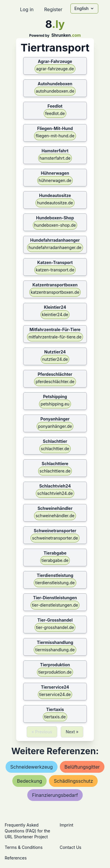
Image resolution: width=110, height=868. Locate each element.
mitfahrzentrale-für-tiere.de (55, 337)
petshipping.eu (55, 404)
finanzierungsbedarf (55, 795)
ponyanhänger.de (55, 426)
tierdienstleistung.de (55, 583)
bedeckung (30, 781)
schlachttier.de (55, 449)
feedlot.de (55, 113)
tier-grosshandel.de (55, 627)
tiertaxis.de (55, 717)
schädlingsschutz (73, 781)
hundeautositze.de (55, 203)
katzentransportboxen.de (55, 292)
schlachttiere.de (55, 471)
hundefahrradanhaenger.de (55, 247)
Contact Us (71, 847)
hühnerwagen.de (55, 180)
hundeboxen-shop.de (55, 225)
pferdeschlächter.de (55, 382)
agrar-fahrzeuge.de (55, 69)
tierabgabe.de (55, 560)
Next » (72, 732)
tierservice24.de (55, 694)
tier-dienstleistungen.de (55, 605)
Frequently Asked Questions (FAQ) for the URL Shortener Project (27, 831)
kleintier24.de (55, 314)
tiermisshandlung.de (55, 650)
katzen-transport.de (55, 270)
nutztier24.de (55, 359)
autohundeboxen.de (55, 91)
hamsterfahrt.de (55, 158)
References (16, 858)
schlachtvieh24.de (55, 493)
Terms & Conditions (24, 847)
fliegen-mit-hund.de (55, 136)
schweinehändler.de (55, 516)
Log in (27, 9)
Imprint (67, 825)
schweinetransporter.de (55, 538)
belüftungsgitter (82, 767)
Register (53, 9)
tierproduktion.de (55, 672)
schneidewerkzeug (32, 767)
